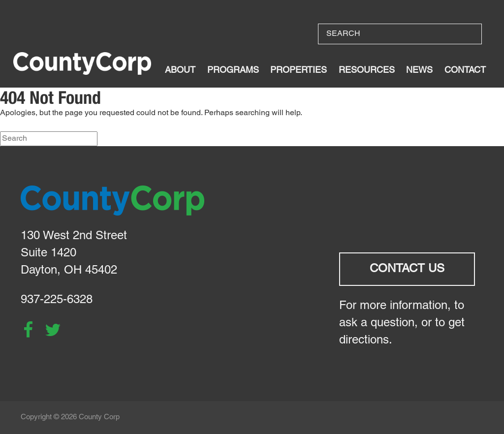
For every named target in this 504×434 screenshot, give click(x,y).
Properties (299, 71)
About (180, 71)
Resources (367, 71)
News (419, 71)
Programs (233, 71)
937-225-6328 (57, 300)
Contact (465, 71)
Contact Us (407, 269)
